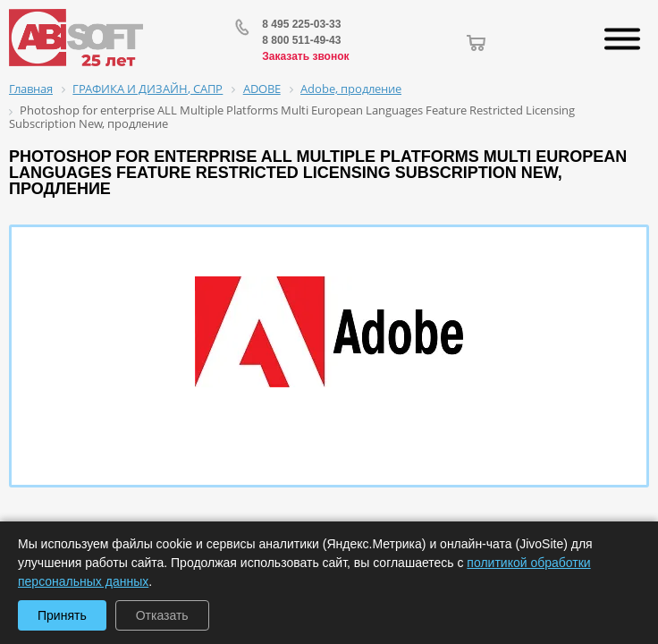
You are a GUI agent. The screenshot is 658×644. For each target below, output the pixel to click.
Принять (62, 615)
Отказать (162, 615)
